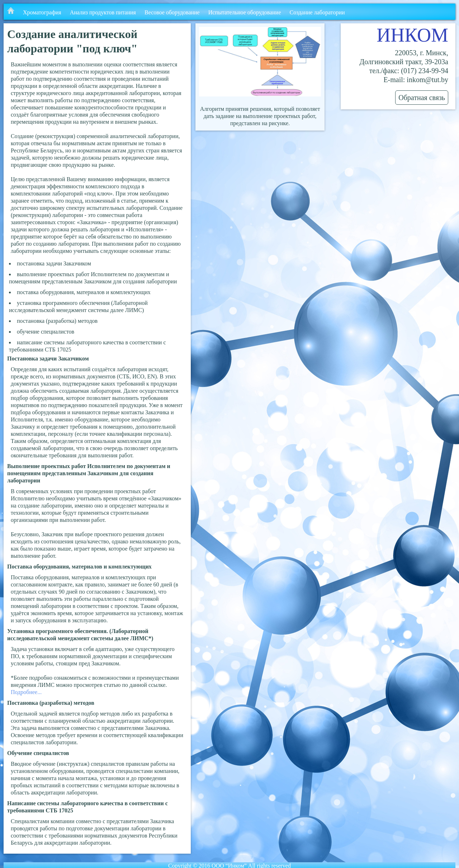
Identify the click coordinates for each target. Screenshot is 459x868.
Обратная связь (422, 98)
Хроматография (42, 12)
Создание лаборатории (317, 12)
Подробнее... (26, 692)
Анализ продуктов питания (103, 12)
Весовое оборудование (172, 12)
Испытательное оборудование (245, 12)
